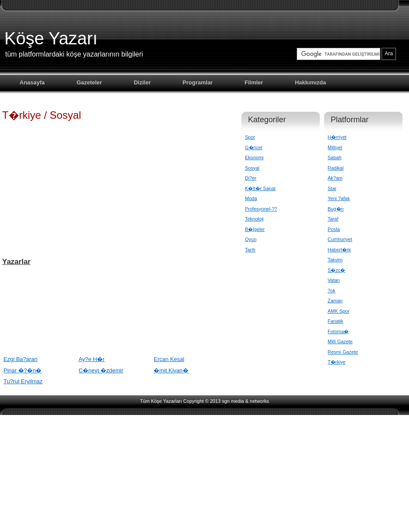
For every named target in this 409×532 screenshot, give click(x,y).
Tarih (250, 250)
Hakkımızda (311, 82)
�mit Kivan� (171, 370)
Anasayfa (32, 82)
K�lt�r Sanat (260, 188)
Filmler (254, 82)
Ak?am (335, 178)
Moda (251, 198)
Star (332, 188)
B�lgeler (255, 229)
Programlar (198, 82)
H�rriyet (337, 137)
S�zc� (336, 270)
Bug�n (336, 209)
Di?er (251, 178)
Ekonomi (254, 157)
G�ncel (254, 147)
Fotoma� (338, 331)
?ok (332, 291)
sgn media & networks (245, 401)
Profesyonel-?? (261, 209)
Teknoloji (254, 219)
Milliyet (335, 147)
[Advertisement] (115, 189)
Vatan (334, 280)
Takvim (335, 260)
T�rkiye (337, 362)
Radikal (336, 168)
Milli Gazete (340, 341)
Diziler (142, 82)
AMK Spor (339, 311)
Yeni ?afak (339, 198)
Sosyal (252, 168)
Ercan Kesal (169, 359)
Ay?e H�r (92, 359)
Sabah (335, 157)
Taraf (333, 219)
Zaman (335, 301)
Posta (334, 229)
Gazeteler (89, 82)
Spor (250, 137)
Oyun (251, 239)
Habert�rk (339, 250)
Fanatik (335, 321)
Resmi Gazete (343, 352)
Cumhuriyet (340, 239)
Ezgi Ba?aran (20, 359)
